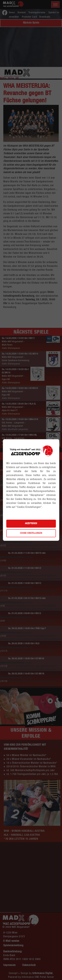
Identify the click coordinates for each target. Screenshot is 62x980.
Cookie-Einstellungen (31, 533)
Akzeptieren (31, 524)
